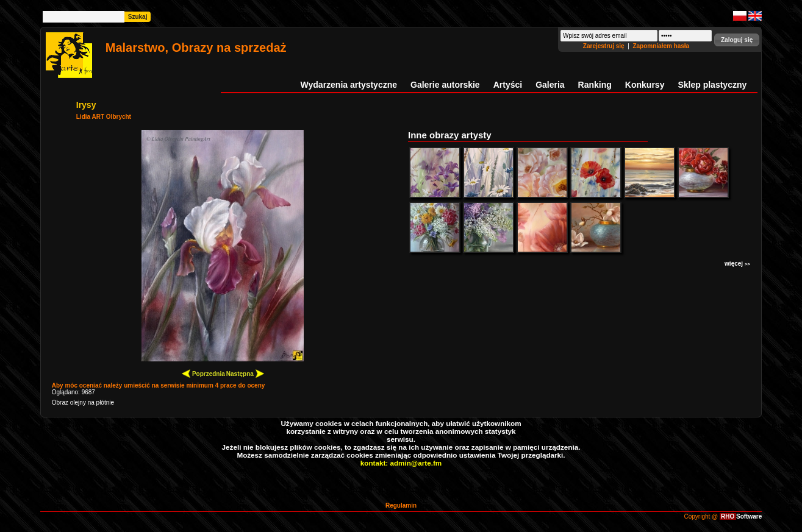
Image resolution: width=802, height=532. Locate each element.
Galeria (550, 85)
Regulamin (401, 505)
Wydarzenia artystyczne (349, 85)
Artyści (508, 85)
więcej (737, 264)
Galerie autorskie (445, 85)
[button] (737, 40)
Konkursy (645, 85)
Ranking (595, 85)
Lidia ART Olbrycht (104, 117)
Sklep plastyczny (712, 85)
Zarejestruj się (605, 46)
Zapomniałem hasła (661, 46)
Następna (245, 373)
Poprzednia (203, 373)
